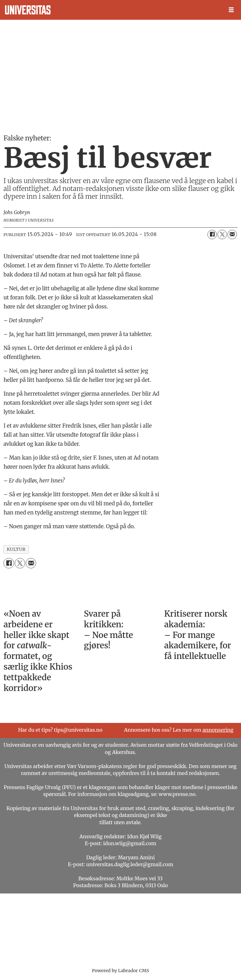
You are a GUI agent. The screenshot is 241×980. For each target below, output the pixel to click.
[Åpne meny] (231, 10)
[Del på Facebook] (212, 234)
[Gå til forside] (28, 10)
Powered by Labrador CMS (120, 971)
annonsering (218, 730)
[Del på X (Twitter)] (222, 234)
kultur (16, 549)
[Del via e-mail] (232, 234)
